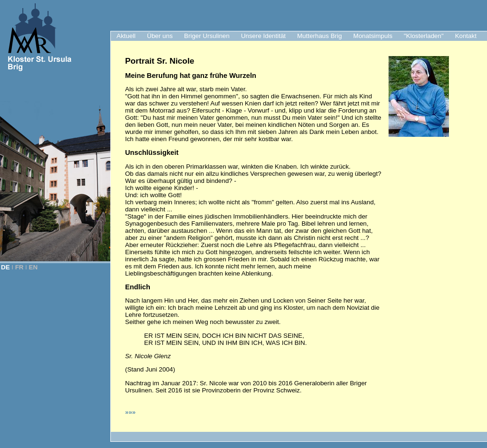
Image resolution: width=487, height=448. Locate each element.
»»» (130, 412)
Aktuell (126, 36)
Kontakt (466, 36)
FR (19, 267)
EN (34, 267)
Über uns (160, 36)
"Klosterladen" (424, 36)
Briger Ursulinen (207, 36)
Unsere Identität (263, 36)
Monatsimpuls (373, 36)
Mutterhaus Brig (320, 36)
